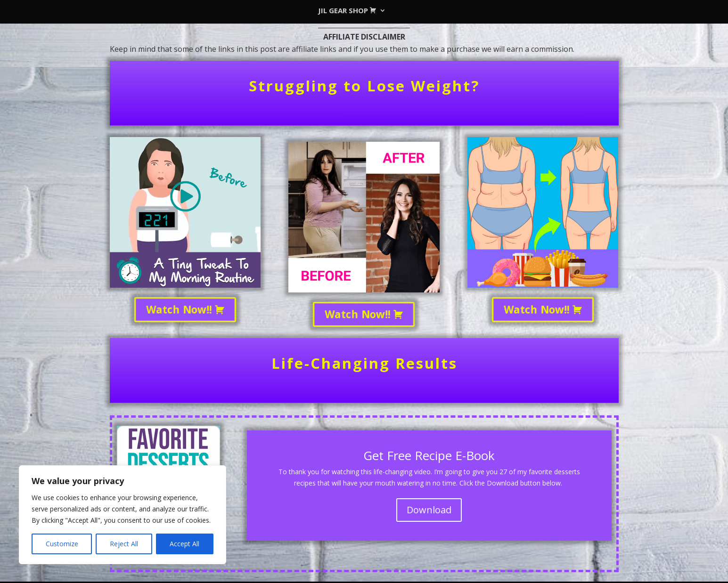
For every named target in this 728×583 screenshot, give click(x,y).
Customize (62, 544)
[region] (123, 515)
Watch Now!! (185, 309)
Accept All (184, 544)
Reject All (124, 544)
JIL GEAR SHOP (345, 11)
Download (429, 510)
